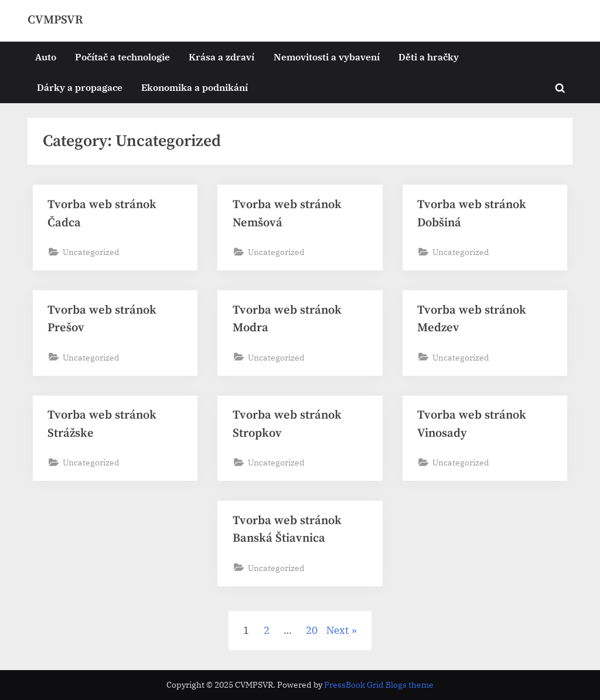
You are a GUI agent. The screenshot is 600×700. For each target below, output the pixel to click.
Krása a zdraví (221, 57)
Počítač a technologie (122, 57)
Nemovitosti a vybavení (327, 57)
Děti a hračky (429, 57)
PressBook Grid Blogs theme (379, 685)
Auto (46, 57)
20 (312, 630)
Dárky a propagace (80, 87)
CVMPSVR (55, 20)
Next (337, 630)
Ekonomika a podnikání (195, 87)
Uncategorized (91, 252)
